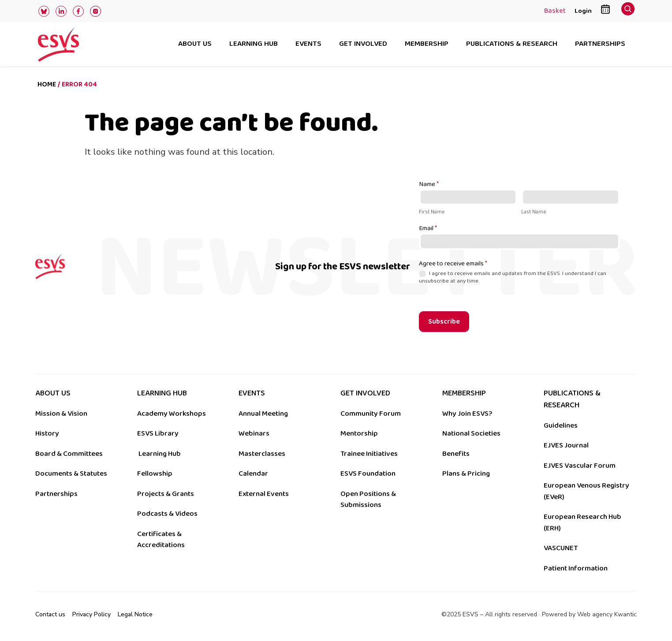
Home (47, 84)
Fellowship (155, 473)
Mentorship (359, 433)
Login (583, 11)
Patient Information (576, 568)
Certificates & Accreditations (161, 540)
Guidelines (561, 425)
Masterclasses (262, 454)
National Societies (471, 433)
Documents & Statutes (71, 473)
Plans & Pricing (466, 473)
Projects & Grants (166, 494)
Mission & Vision (61, 414)
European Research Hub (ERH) (582, 522)
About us (195, 44)
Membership (427, 44)
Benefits (456, 454)
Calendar (253, 473)
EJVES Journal (566, 445)
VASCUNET (561, 548)
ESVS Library (158, 433)
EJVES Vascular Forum (580, 466)
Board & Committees (69, 454)
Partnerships (600, 44)
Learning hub (254, 44)
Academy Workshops (172, 414)
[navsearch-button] (628, 11)
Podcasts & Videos (167, 514)
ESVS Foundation (368, 473)
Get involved (363, 44)
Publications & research (512, 44)
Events (308, 44)
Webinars (254, 433)
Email (428, 229)
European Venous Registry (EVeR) (586, 491)
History (47, 433)
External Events (264, 494)
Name (429, 185)
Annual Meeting (263, 414)
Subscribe (444, 322)
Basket (555, 11)
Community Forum (371, 414)
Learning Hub (160, 454)
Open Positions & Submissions (368, 499)
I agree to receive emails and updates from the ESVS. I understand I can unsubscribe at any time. (513, 277)
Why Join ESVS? (467, 414)
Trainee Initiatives (369, 454)
